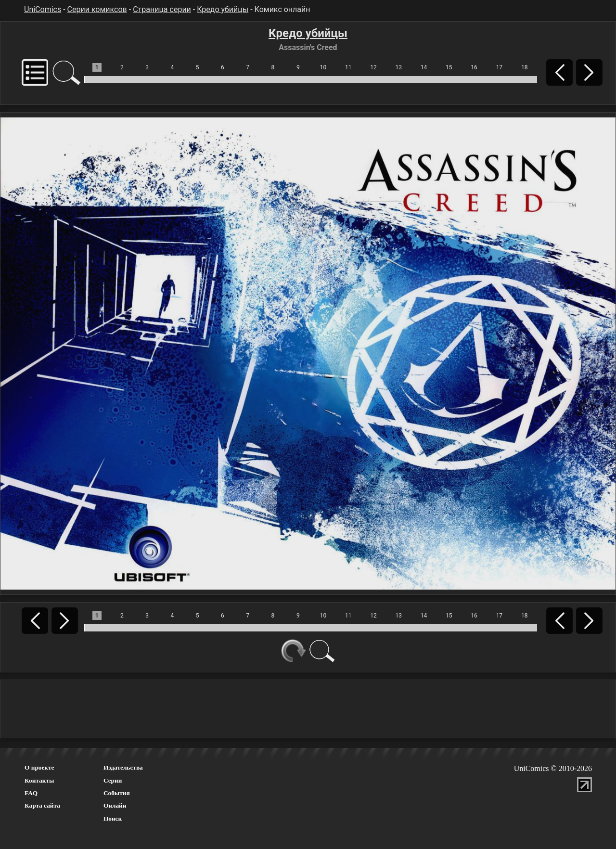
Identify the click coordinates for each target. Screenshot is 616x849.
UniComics (43, 9)
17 (500, 67)
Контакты (39, 780)
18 (525, 67)
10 (323, 67)
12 (373, 67)
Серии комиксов (97, 9)
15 (449, 67)
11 (348, 67)
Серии (113, 780)
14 (424, 67)
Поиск (113, 818)
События (117, 793)
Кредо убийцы (223, 9)
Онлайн (115, 805)
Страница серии (162, 9)
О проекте (39, 767)
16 (474, 67)
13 (399, 67)
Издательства (123, 767)
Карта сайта (42, 805)
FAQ (31, 793)
